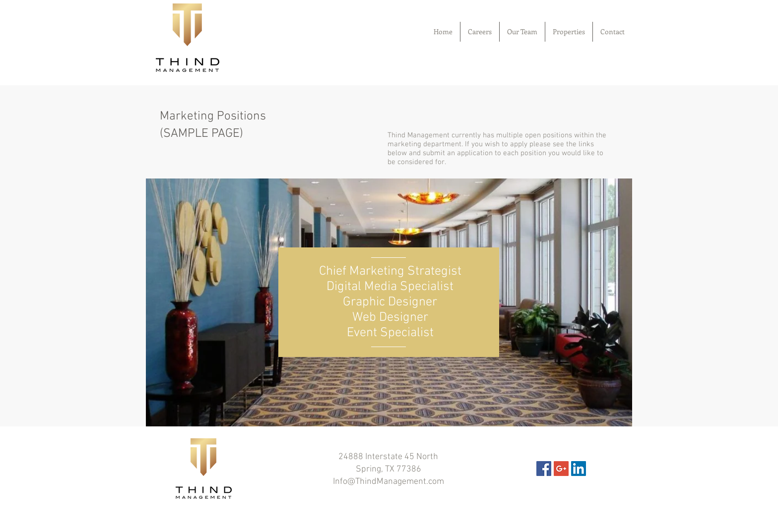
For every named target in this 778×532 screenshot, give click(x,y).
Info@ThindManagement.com (389, 482)
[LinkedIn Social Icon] (579, 469)
